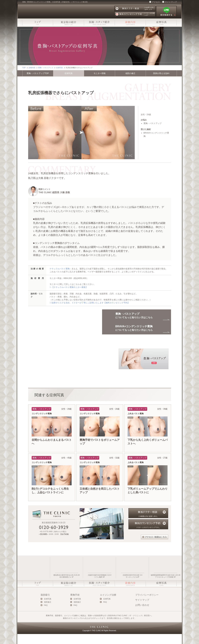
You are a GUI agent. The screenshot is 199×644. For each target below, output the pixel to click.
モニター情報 (100, 73)
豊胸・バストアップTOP (38, 73)
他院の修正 (130, 73)
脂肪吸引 (45, 605)
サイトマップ (171, 2)
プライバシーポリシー (147, 605)
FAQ (46, 615)
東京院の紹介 (69, 23)
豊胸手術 (75, 605)
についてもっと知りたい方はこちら (134, 333)
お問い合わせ (142, 615)
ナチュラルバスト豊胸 (60, 269)
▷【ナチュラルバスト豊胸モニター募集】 (69, 287)
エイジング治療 (108, 605)
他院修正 (48, 612)
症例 (69, 73)
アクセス (156, 2)
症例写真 (161, 23)
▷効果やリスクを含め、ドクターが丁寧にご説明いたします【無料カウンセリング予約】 (90, 303)
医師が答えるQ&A (161, 73)
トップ (38, 23)
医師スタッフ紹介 (99, 23)
